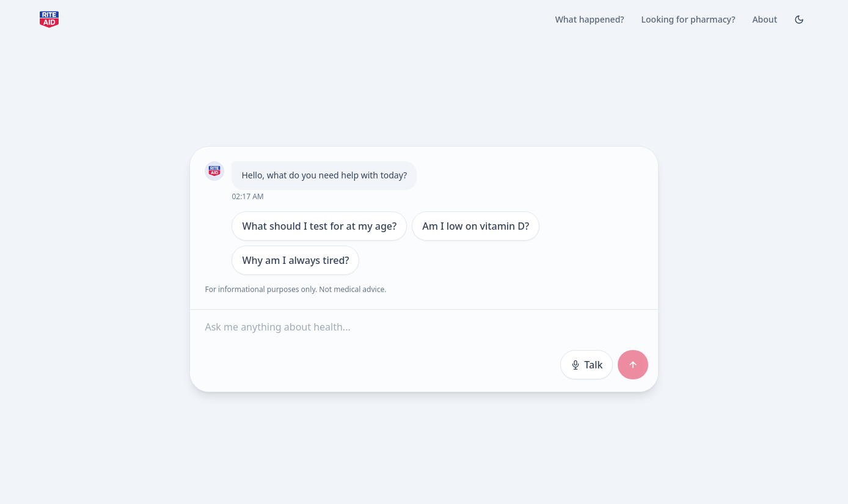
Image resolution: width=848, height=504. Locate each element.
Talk (587, 365)
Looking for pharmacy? (689, 19)
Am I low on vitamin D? (476, 226)
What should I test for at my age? (319, 226)
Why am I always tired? (295, 260)
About (765, 19)
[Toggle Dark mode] (799, 20)
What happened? (590, 19)
